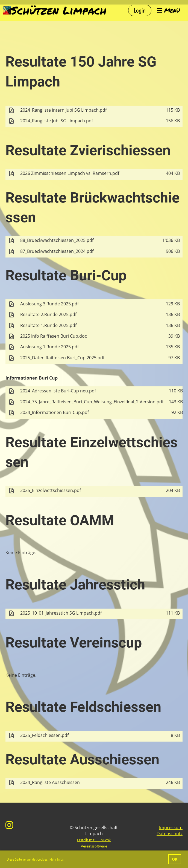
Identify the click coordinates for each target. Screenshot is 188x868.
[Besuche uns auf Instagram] (9, 825)
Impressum (171, 828)
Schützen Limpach (59, 10)
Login (140, 10)
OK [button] (175, 859)
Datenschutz (170, 834)
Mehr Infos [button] (57, 859)
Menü (168, 10)
